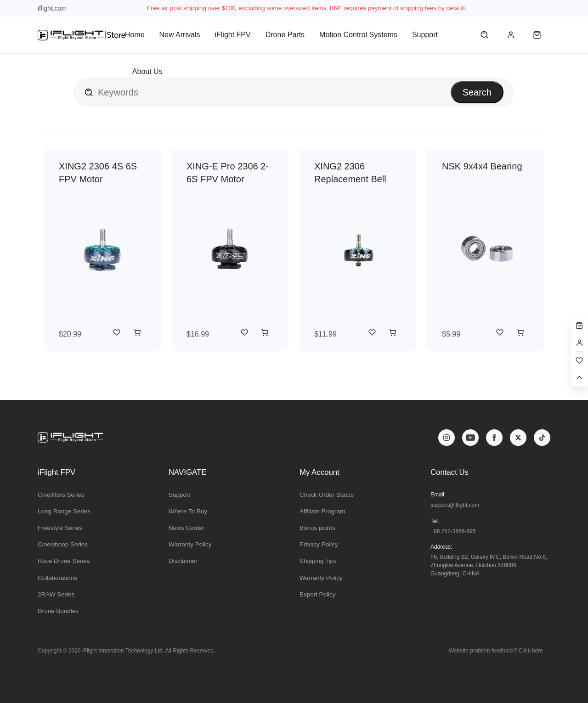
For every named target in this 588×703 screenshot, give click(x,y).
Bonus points (317, 528)
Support (425, 35)
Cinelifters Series (61, 495)
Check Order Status (327, 495)
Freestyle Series (60, 528)
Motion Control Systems (358, 35)
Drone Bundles (58, 611)
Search (477, 92)
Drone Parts (285, 35)
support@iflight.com (455, 505)
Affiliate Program (322, 511)
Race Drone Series (64, 561)
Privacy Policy (319, 544)
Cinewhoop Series (63, 544)
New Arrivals (180, 35)
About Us (147, 71)
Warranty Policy (190, 544)
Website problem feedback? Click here (496, 651)
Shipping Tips (318, 561)
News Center (187, 528)
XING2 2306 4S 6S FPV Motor (98, 173)
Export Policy (317, 594)
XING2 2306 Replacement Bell (350, 173)
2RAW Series (56, 594)
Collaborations (57, 578)
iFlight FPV (232, 35)
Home (135, 35)
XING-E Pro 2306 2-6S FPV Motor (228, 173)
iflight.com (52, 8)
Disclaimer (183, 561)
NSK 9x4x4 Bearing (482, 166)
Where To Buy (188, 511)
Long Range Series (64, 511)
